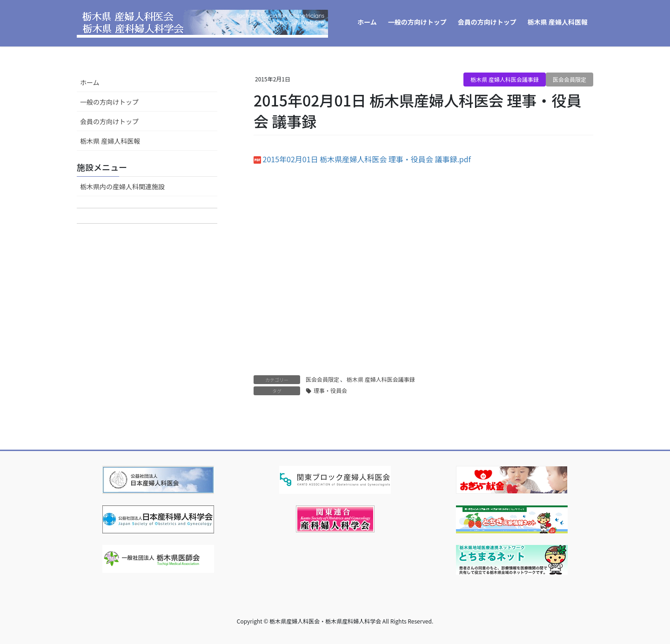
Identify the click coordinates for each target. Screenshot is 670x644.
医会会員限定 (569, 79)
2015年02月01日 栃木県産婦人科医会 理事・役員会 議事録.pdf (367, 159)
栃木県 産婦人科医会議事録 (505, 79)
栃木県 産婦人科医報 (110, 141)
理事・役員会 (330, 390)
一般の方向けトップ (109, 102)
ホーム (90, 82)
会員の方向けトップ (109, 121)
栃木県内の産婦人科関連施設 (122, 186)
